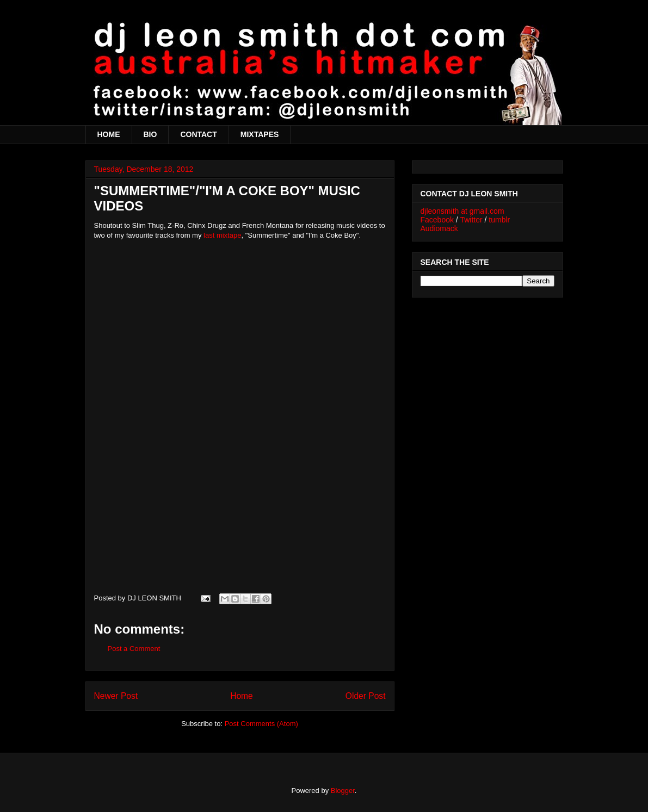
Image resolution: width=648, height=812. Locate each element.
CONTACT (198, 134)
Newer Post (116, 696)
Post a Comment (134, 649)
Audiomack (439, 228)
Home (242, 696)
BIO (150, 134)
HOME (109, 134)
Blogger (343, 791)
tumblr (499, 220)
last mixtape (222, 235)
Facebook (437, 220)
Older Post (366, 696)
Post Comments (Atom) (261, 724)
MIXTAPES (260, 134)
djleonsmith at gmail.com (462, 211)
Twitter (471, 220)
